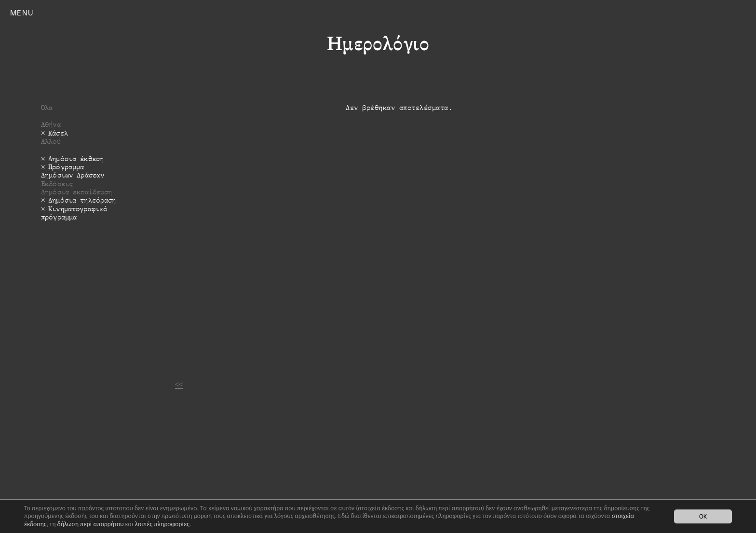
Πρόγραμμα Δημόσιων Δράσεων (73, 171)
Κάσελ (58, 133)
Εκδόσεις (57, 184)
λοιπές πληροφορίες (162, 524)
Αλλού (51, 141)
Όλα (47, 107)
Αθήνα (51, 124)
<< (179, 384)
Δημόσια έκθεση (76, 158)
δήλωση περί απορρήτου (91, 524)
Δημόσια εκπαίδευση (77, 192)
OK (703, 516)
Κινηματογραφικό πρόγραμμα (74, 213)
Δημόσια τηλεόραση (82, 200)
